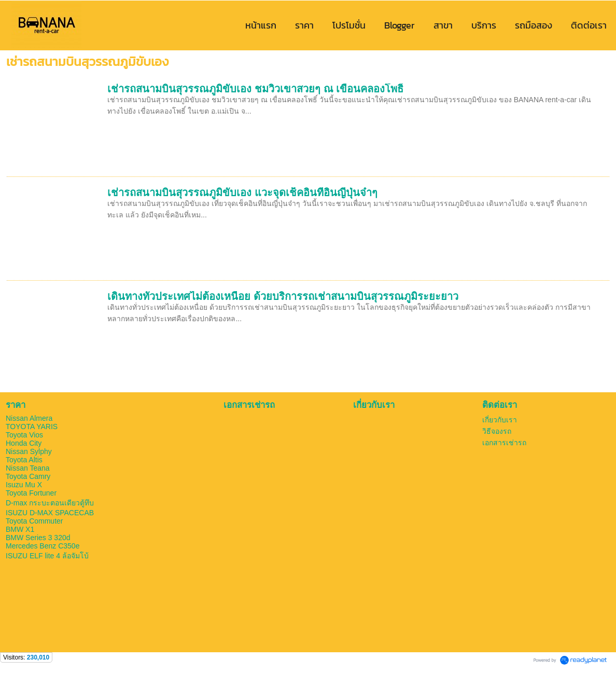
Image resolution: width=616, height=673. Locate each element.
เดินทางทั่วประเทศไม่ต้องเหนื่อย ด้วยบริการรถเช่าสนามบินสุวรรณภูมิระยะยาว (283, 296)
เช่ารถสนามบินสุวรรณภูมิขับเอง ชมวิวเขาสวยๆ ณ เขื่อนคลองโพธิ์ (255, 89)
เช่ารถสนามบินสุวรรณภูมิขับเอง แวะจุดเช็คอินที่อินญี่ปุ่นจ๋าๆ (242, 193)
